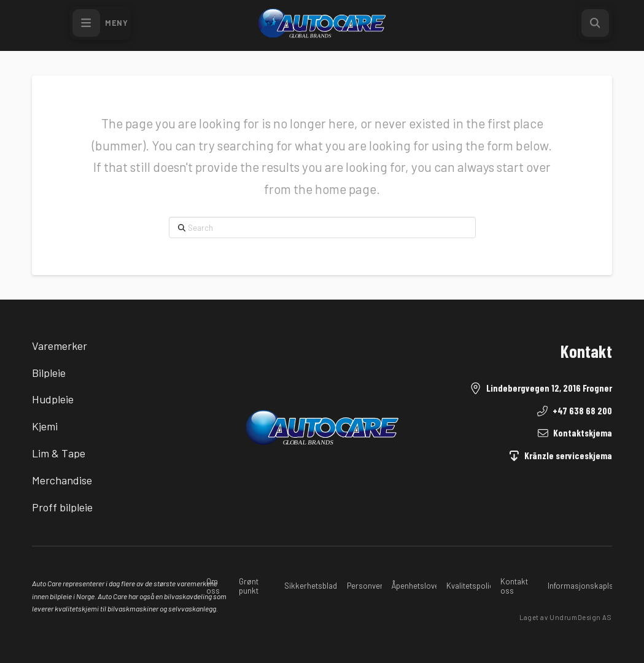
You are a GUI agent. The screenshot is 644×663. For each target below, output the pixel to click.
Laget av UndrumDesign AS (565, 617)
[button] (100, 23)
